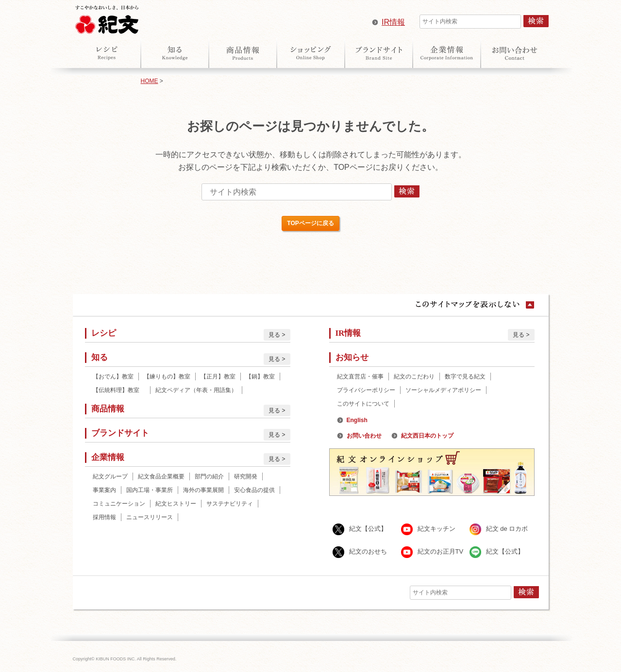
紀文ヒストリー (176, 504)
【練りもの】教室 (167, 377)
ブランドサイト (379, 53)
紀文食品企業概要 (161, 476)
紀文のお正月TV (441, 551)
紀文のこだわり (414, 377)
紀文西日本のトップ (427, 436)
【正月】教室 (218, 377)
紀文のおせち (368, 551)
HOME (150, 81)
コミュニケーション (119, 504)
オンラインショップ (311, 53)
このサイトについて (363, 404)
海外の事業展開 (203, 490)
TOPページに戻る (310, 223)
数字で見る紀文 (465, 377)
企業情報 (447, 53)
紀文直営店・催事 (360, 377)
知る (175, 53)
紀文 (107, 17)
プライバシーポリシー (366, 390)
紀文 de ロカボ (507, 529)
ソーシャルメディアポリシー (443, 390)
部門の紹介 (209, 476)
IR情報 (393, 22)
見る (274, 335)
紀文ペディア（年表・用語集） (196, 390)
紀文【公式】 (368, 529)
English (357, 420)
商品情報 (243, 53)
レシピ (107, 53)
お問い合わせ (515, 53)
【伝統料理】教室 (119, 390)
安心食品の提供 (254, 490)
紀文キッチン (436, 529)
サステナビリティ (230, 504)
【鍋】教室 (260, 377)
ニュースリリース (150, 517)
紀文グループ (110, 476)
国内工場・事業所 (150, 490)
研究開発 (246, 476)
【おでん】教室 (113, 377)
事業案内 (104, 490)
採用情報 (104, 517)
